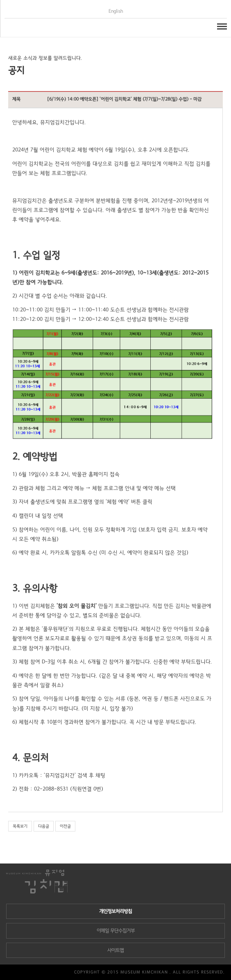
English (116, 11)
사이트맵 (115, 950)
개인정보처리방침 (115, 911)
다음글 (44, 826)
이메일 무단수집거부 (116, 931)
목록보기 (20, 826)
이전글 (65, 826)
